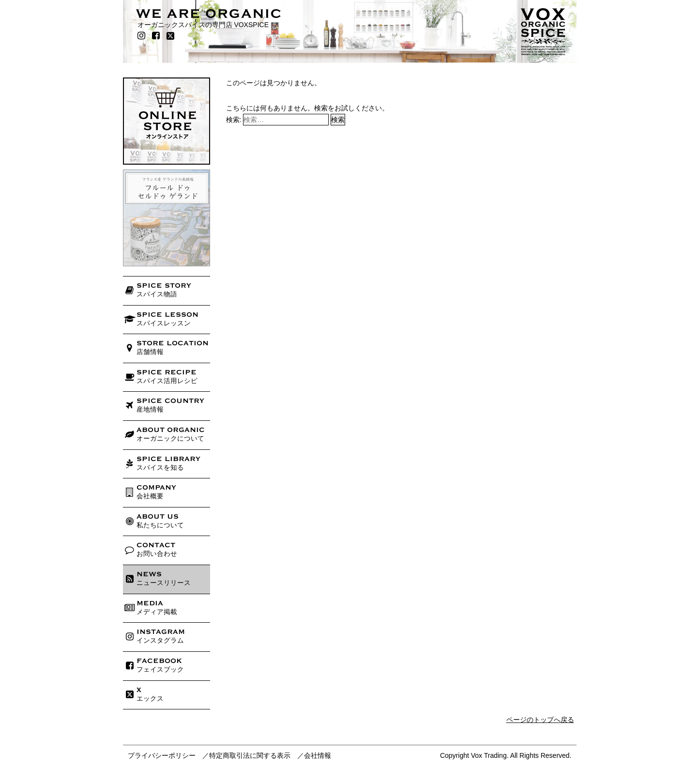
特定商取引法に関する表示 (250, 755)
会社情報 (318, 755)
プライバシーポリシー (162, 755)
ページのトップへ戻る (540, 720)
